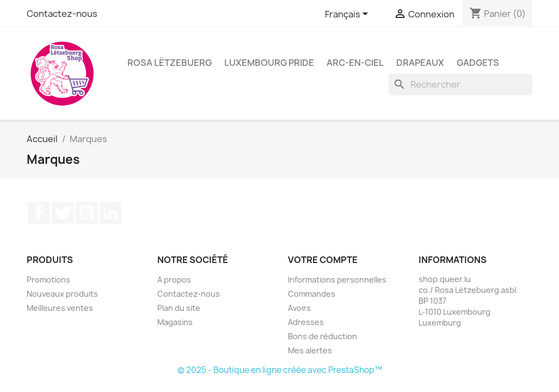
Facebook (39, 213)
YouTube (87, 213)
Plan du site (179, 308)
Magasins (175, 322)
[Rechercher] (460, 84)
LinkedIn (110, 213)
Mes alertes (310, 350)
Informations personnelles (337, 280)
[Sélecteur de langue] (348, 15)
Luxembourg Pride (269, 63)
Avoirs (299, 308)
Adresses (306, 322)
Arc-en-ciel (355, 63)
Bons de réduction (322, 336)
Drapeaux (420, 63)
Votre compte (323, 260)
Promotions (48, 280)
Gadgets (478, 63)
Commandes (312, 294)
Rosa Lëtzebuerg (170, 63)
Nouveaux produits (62, 294)
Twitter (63, 213)
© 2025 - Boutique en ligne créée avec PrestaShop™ (280, 370)
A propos (174, 280)
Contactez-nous (62, 14)
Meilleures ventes (60, 308)
